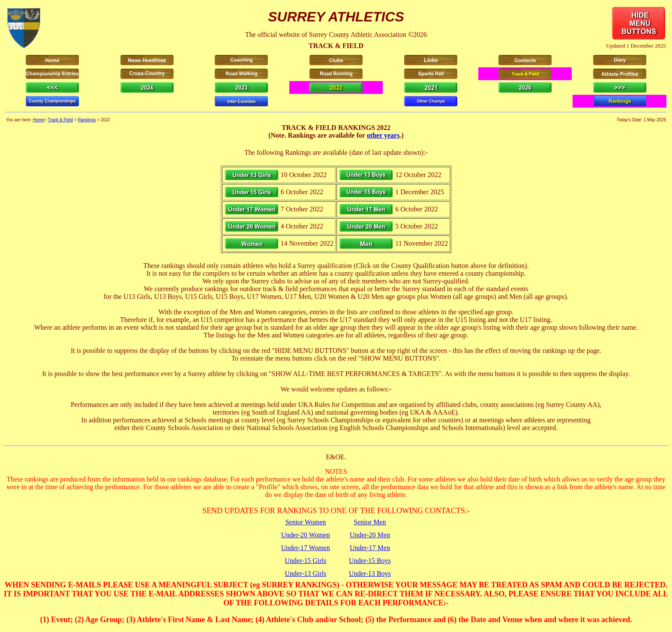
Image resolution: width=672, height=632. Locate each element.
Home (38, 120)
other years (383, 135)
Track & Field (61, 120)
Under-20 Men (370, 535)
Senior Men (370, 522)
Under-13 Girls (306, 573)
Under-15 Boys (370, 561)
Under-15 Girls (306, 561)
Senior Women (306, 522)
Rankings (87, 120)
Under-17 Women (306, 548)
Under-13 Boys (370, 573)
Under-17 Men (370, 548)
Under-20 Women (306, 535)
